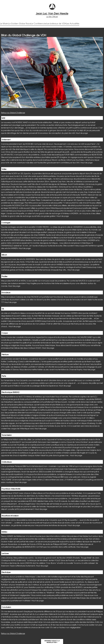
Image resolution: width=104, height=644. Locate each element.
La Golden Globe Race (20, 23)
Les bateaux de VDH (56, 23)
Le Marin (4, 23)
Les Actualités (73, 23)
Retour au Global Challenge (13, 113)
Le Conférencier (39, 23)
